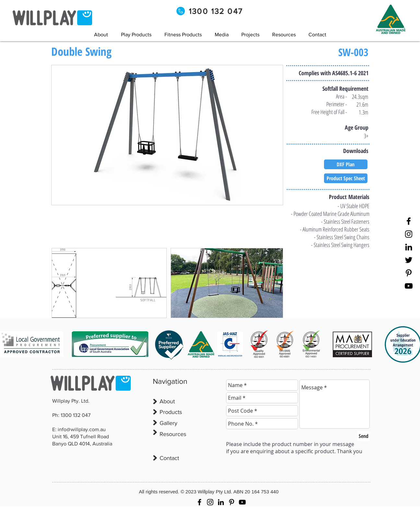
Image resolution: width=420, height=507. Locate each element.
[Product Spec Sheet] (346, 178)
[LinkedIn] (409, 247)
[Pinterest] (409, 273)
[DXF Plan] (346, 164)
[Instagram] (409, 234)
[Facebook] (409, 221)
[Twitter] (409, 260)
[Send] (364, 436)
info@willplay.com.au (82, 429)
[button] (222, 35)
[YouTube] (409, 286)
